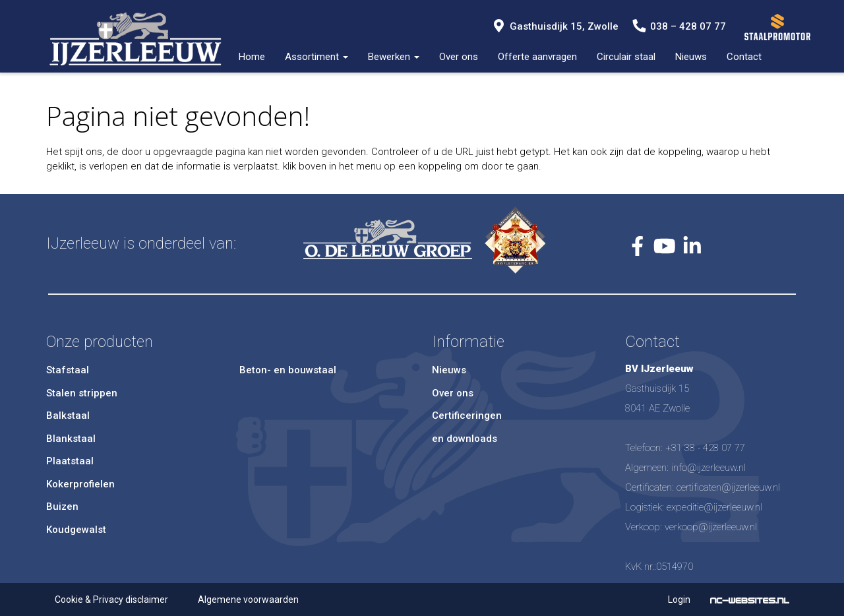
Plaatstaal (70, 461)
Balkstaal (68, 416)
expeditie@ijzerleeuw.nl (714, 507)
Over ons (459, 57)
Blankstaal (71, 439)
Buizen (62, 507)
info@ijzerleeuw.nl (708, 468)
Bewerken (394, 57)
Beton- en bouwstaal (288, 370)
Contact (744, 57)
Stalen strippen (82, 393)
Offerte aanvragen (537, 57)
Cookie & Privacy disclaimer (111, 600)
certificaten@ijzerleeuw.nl (728, 487)
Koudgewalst (76, 530)
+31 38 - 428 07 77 (705, 448)
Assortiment (316, 57)
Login (679, 600)
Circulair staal (626, 57)
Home (252, 57)
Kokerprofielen (80, 484)
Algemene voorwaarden (248, 600)
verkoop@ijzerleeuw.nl (711, 527)
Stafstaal (68, 370)
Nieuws (691, 57)
